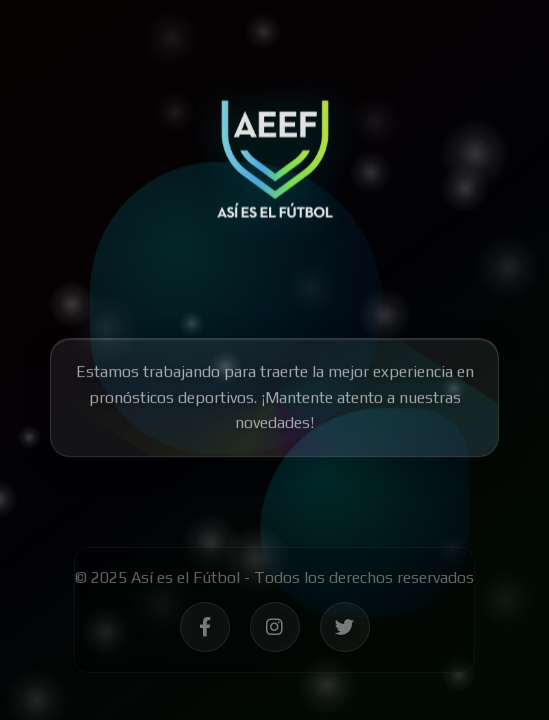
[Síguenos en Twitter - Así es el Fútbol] (345, 630)
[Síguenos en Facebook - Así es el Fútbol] (205, 630)
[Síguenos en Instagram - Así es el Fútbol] (275, 630)
